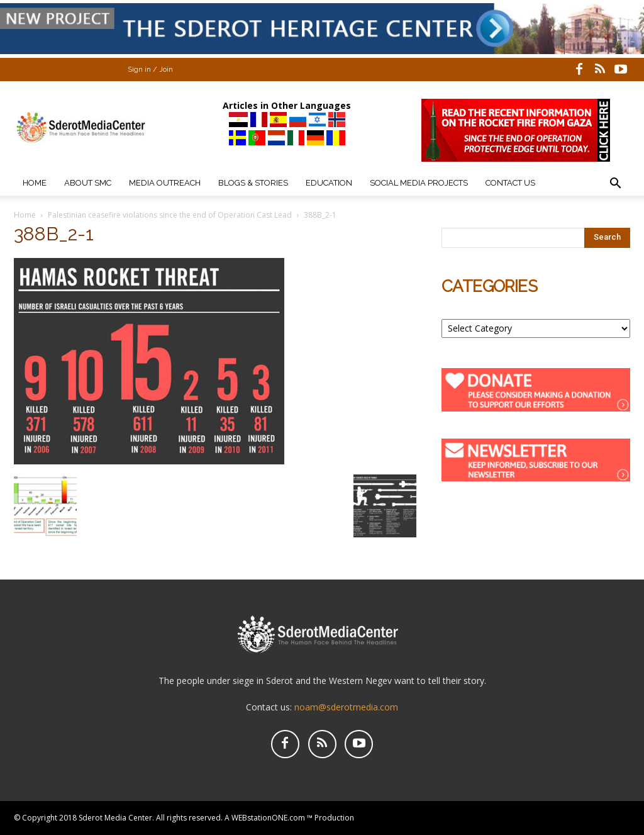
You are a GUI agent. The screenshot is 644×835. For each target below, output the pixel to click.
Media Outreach (165, 183)
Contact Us (510, 183)
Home (35, 183)
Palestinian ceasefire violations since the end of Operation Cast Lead (170, 215)
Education (329, 183)
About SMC (88, 183)
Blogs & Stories (253, 183)
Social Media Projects (419, 183)
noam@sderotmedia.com (346, 707)
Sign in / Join (150, 70)
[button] (615, 185)
